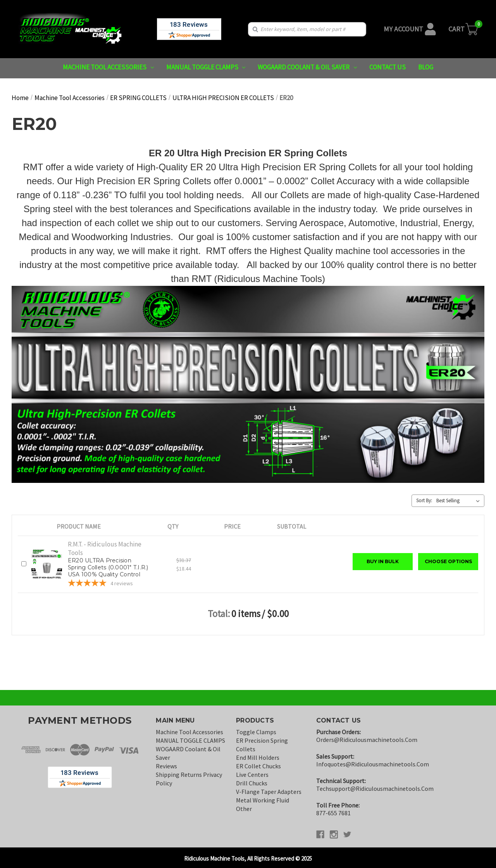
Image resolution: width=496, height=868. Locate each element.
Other (244, 809)
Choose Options (448, 561)
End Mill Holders (258, 757)
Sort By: (424, 501)
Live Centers (252, 775)
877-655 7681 (333, 813)
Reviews (166, 766)
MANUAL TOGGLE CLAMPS (206, 67)
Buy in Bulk (383, 561)
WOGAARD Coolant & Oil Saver (307, 67)
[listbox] (460, 501)
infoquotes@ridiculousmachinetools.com (373, 764)
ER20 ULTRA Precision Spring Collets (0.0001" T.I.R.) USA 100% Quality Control (108, 567)
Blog (426, 67)
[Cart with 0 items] (464, 29)
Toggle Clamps (256, 732)
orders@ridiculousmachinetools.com (367, 740)
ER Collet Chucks (258, 766)
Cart (456, 29)
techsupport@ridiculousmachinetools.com (375, 788)
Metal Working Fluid (263, 800)
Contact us (387, 67)
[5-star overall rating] (109, 584)
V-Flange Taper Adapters (269, 792)
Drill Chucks (252, 783)
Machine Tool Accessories (108, 67)
